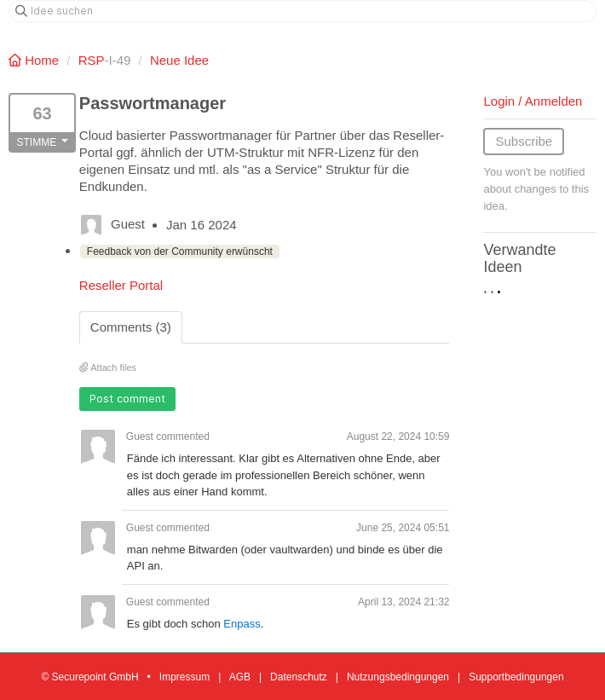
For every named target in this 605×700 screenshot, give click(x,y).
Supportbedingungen (516, 677)
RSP (92, 60)
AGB (240, 677)
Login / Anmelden (533, 101)
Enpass (242, 624)
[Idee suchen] (302, 11)
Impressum (184, 677)
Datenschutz (299, 677)
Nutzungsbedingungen (398, 677)
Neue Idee (179, 60)
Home (35, 60)
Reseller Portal (121, 285)
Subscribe (524, 141)
